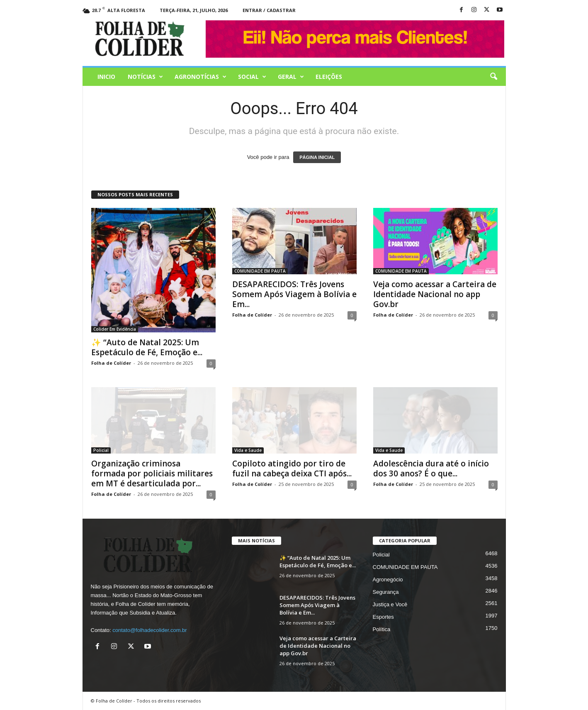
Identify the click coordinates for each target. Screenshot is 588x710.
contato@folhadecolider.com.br (149, 630)
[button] (493, 77)
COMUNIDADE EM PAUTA (260, 271)
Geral (291, 77)
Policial (101, 450)
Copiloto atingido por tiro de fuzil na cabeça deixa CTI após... (292, 468)
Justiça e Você (390, 604)
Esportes (383, 617)
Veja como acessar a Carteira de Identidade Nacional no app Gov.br (435, 294)
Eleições (329, 77)
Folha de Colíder (111, 363)
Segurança (386, 592)
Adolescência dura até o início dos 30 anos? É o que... (431, 468)
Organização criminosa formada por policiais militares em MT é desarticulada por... (152, 473)
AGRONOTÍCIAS (200, 77)
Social (252, 77)
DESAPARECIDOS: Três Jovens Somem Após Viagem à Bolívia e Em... (294, 294)
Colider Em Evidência (115, 329)
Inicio (106, 77)
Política (382, 629)
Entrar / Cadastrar (269, 10)
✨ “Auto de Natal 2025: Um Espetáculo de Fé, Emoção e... (147, 347)
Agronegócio (388, 579)
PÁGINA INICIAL (317, 157)
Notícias (145, 77)
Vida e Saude (248, 450)
